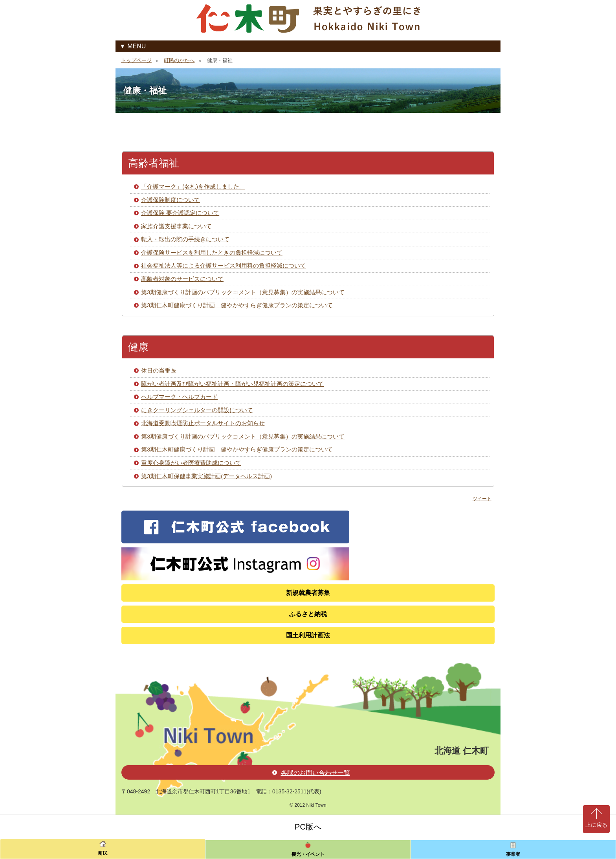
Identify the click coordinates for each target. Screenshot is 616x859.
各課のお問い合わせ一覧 (311, 773)
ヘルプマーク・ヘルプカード (179, 397)
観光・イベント (308, 854)
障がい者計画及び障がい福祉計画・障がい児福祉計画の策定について (232, 384)
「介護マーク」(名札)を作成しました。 (193, 186)
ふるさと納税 (308, 614)
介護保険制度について (170, 200)
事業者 (513, 854)
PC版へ (308, 827)
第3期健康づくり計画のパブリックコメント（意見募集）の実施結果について (243, 292)
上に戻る (596, 825)
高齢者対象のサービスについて (182, 279)
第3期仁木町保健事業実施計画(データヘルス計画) (206, 476)
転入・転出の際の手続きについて (185, 239)
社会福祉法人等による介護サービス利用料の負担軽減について (224, 265)
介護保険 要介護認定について (180, 213)
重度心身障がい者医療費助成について (191, 463)
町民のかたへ (179, 60)
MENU (137, 46)
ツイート (482, 499)
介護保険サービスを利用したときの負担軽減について (212, 252)
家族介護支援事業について (176, 226)
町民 (103, 853)
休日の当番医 (159, 370)
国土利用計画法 (308, 635)
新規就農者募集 (308, 593)
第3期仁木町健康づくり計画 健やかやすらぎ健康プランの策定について (237, 305)
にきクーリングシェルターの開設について (197, 410)
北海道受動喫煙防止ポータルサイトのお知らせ (203, 423)
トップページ (136, 60)
